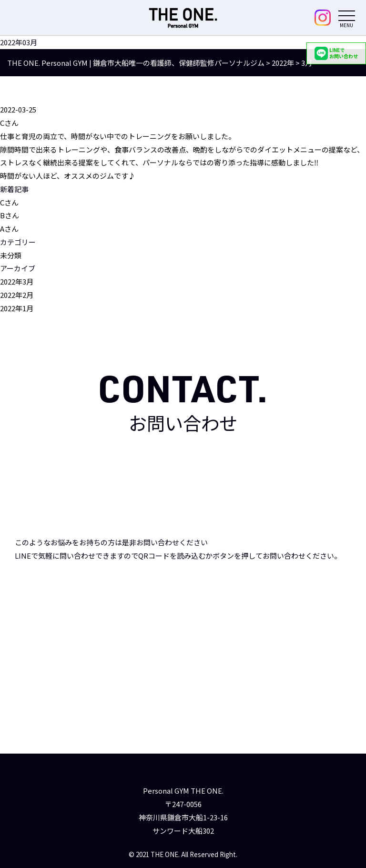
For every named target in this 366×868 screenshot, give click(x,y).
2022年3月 (17, 281)
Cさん (9, 202)
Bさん (10, 216)
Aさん (9, 229)
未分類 (11, 255)
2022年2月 (17, 295)
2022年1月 (17, 308)
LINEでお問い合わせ (336, 53)
